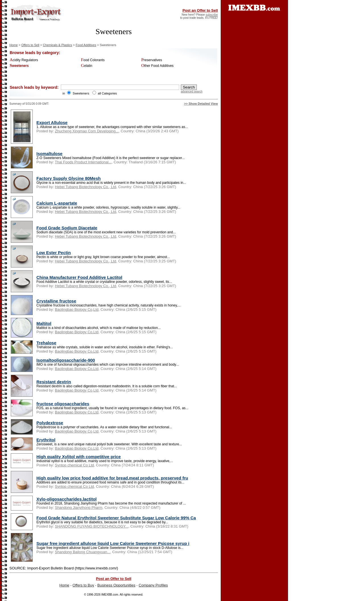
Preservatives (152, 60)
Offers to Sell (30, 45)
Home (14, 45)
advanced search (192, 91)
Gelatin (87, 66)
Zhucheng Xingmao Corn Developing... (87, 131)
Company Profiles (153, 585)
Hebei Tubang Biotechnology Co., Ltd (85, 187)
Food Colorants (93, 60)
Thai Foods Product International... (83, 162)
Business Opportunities (116, 585)
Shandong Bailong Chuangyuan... (82, 552)
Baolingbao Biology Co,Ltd (77, 309)
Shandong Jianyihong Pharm (79, 508)
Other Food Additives (158, 66)
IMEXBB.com (110, 595)
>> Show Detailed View (201, 104)
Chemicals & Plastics (58, 45)
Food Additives (86, 45)
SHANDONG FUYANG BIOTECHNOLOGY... (92, 526)
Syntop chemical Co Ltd (74, 465)
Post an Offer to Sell (200, 10)
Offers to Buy (83, 585)
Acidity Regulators (24, 60)
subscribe (212, 15)
